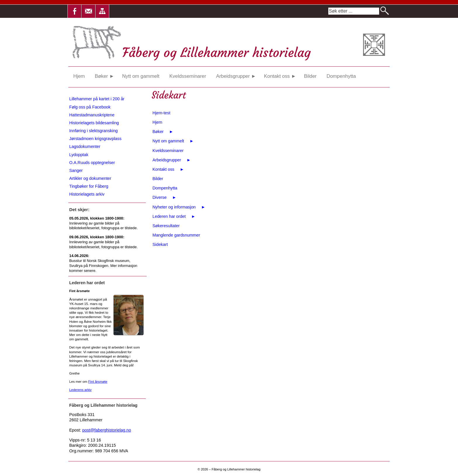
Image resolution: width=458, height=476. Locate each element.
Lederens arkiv (80, 390)
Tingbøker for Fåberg (89, 186)
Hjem (79, 76)
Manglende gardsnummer (176, 235)
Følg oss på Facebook (90, 107)
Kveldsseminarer (188, 76)
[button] (74, 11)
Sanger (76, 170)
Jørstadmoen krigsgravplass (95, 139)
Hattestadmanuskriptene (92, 115)
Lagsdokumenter (85, 146)
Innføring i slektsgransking (93, 131)
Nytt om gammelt (141, 76)
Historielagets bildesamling (94, 123)
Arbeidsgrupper (236, 76)
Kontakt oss (280, 76)
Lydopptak (79, 155)
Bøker (104, 76)
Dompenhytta (341, 76)
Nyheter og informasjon (179, 207)
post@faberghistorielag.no (107, 430)
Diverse (164, 197)
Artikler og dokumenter (90, 178)
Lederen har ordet (174, 216)
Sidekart (160, 244)
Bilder (310, 76)
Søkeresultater (166, 226)
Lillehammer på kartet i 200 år (97, 99)
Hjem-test (161, 113)
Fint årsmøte (98, 381)
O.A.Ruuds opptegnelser (92, 163)
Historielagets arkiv (87, 194)
